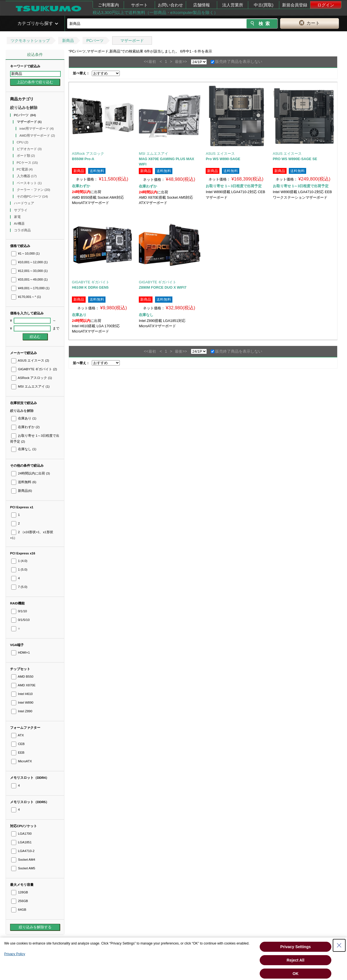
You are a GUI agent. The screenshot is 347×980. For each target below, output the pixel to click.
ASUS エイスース (30, 360)
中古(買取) (264, 5)
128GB (20, 892)
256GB (20, 901)
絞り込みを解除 (24, 108)
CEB (18, 744)
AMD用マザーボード (37, 136)
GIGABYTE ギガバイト (34, 369)
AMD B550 (22, 677)
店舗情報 (201, 5)
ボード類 (26, 156)
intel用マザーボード (37, 129)
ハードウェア (24, 203)
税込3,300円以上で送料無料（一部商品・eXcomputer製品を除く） (155, 12)
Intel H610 (22, 694)
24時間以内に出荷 (31, 473)
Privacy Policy (15, 954)
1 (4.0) (19, 561)
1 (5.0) (19, 570)
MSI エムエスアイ (30, 386)
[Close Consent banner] (339, 945)
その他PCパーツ (32, 196)
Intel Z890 (22, 711)
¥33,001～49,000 (29, 279)
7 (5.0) (19, 587)
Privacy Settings (296, 947)
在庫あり (24, 418)
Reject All (295, 960)
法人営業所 (233, 5)
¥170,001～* (26, 297)
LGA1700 (21, 834)
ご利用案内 (108, 5)
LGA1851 (21, 842)
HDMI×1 (21, 652)
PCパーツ (95, 41)
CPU (23, 142)
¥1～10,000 (25, 253)
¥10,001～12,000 (29, 262)
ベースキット (29, 183)
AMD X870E (23, 685)
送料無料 (24, 482)
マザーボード (132, 41)
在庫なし (24, 449)
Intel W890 (22, 703)
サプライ (21, 210)
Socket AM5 (23, 868)
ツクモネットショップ (30, 41)
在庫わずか (25, 427)
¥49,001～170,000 (30, 288)
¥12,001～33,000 (29, 271)
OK (296, 974)
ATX (17, 735)
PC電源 (25, 169)
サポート (139, 5)
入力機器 (27, 176)
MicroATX (22, 761)
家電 (18, 217)
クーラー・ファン (34, 190)
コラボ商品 (23, 230)
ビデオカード (29, 149)
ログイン (326, 5)
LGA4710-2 (23, 851)
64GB (19, 910)
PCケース (27, 163)
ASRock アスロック (32, 378)
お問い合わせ (170, 5)
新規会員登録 (295, 5)
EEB (18, 753)
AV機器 (20, 224)
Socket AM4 (23, 860)
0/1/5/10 (20, 620)
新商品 (68, 41)
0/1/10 (19, 611)
